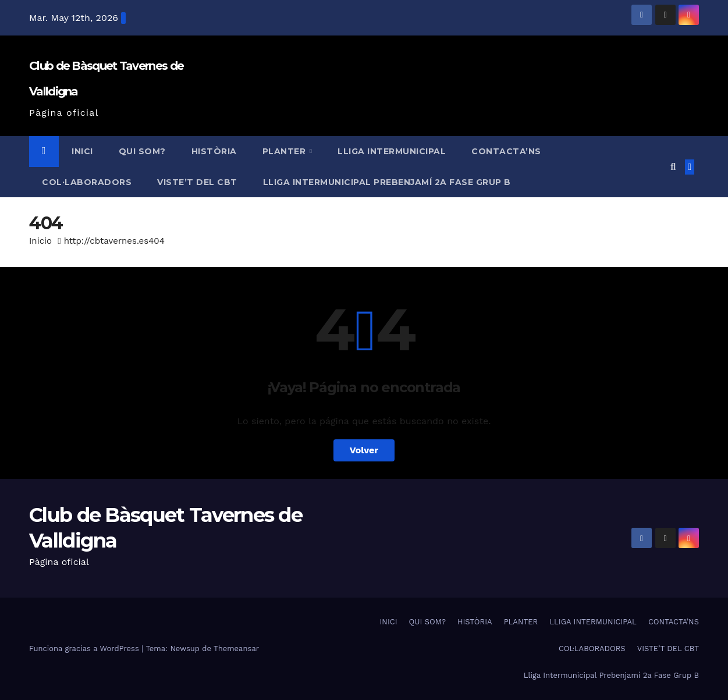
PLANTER (285, 151)
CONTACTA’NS (506, 151)
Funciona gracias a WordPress (85, 649)
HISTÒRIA (214, 151)
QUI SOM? (142, 151)
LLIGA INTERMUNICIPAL (392, 151)
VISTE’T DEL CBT (197, 182)
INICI (82, 151)
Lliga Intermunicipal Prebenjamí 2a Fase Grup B (387, 182)
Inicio (40, 241)
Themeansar (236, 649)
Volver (364, 450)
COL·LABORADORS (87, 182)
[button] (673, 167)
